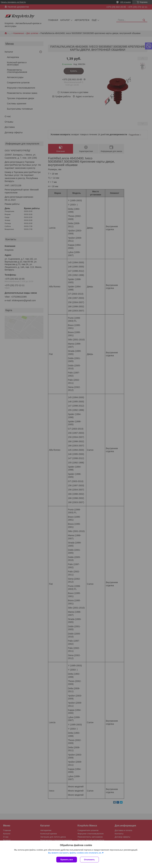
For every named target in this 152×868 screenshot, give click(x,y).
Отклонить (89, 860)
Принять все (67, 860)
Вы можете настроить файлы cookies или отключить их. (75, 853)
